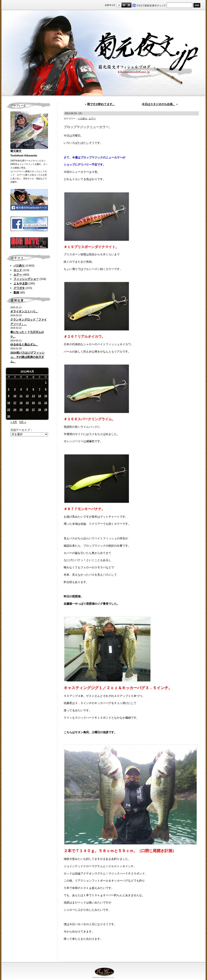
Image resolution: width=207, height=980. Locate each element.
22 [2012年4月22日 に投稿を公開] (46, 403)
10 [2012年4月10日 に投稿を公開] (15, 396)
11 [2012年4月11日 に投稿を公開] (21, 396)
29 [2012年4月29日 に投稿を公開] (46, 410)
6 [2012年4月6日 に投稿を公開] (33, 389)
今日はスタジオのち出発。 (159, 104)
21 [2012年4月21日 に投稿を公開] (39, 403)
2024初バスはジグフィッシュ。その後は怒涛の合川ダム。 (27, 357)
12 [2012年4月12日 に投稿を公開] (27, 396)
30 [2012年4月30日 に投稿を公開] (9, 416)
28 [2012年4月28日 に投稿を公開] (39, 410)
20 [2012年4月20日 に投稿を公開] (33, 403)
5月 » (23, 422)
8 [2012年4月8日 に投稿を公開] (46, 389)
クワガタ (19, 288)
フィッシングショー (26, 279)
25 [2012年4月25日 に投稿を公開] (21, 410)
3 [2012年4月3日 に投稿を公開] (15, 389)
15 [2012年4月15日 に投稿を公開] (46, 396)
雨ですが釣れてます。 (101, 104)
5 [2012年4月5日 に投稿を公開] (27, 389)
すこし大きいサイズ (124, 5)
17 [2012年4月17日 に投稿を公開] (15, 403)
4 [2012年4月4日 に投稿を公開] (21, 389)
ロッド (18, 270)
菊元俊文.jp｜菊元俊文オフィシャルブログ (103, 53)
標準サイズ (119, 5)
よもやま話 (21, 283)
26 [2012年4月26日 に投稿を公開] (27, 410)
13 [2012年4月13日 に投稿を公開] (33, 396)
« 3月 (14, 422)
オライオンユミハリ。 (24, 311)
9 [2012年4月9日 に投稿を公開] (9, 396)
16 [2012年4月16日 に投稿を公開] (9, 403)
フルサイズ (129, 5)
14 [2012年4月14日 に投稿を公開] (39, 396)
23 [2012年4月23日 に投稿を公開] (9, 410)
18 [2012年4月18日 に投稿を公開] (21, 403)
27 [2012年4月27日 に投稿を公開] (33, 410)
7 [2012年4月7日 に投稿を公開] (40, 389)
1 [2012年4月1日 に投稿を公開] (46, 382)
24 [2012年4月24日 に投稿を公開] (15, 410)
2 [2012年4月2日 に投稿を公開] (9, 389)
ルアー (18, 275)
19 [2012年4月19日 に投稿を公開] (27, 403)
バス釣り (19, 266)
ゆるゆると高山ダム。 (24, 344)
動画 (16, 292)
